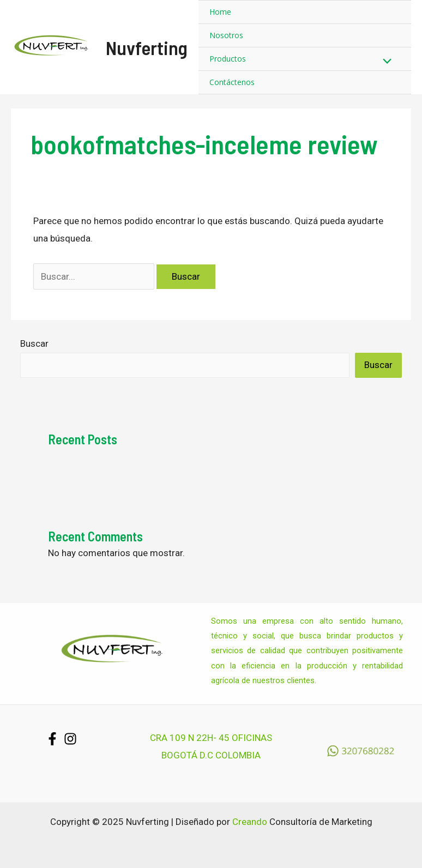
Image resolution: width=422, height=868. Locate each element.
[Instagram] (70, 739)
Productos (228, 59)
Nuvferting (147, 47)
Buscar (34, 343)
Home (220, 12)
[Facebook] (52, 739)
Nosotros (226, 35)
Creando (250, 822)
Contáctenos (232, 82)
